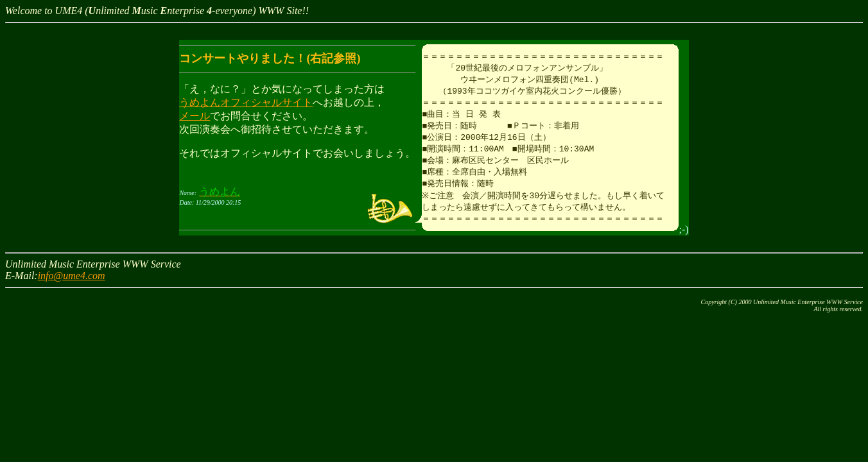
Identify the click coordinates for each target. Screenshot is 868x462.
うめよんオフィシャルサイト (246, 102)
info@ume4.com (72, 285)
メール (195, 116)
